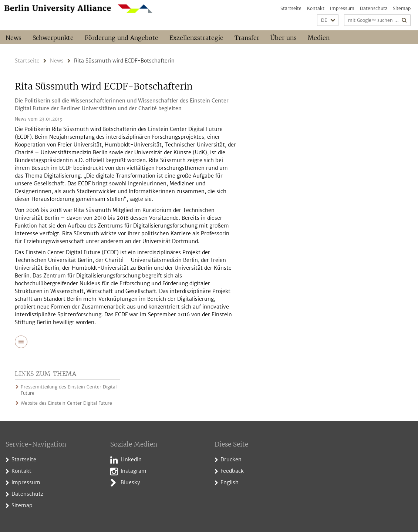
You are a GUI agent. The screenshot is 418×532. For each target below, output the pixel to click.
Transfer (247, 38)
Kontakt (316, 8)
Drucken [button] (231, 459)
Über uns (284, 38)
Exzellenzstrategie (196, 38)
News (14, 38)
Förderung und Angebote (122, 38)
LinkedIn (131, 459)
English (230, 482)
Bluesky (130, 482)
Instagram (134, 471)
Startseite (291, 8)
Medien (319, 38)
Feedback (232, 471)
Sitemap (402, 8)
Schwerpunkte (53, 38)
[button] (328, 20)
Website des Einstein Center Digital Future (66, 403)
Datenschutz (374, 8)
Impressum (342, 8)
